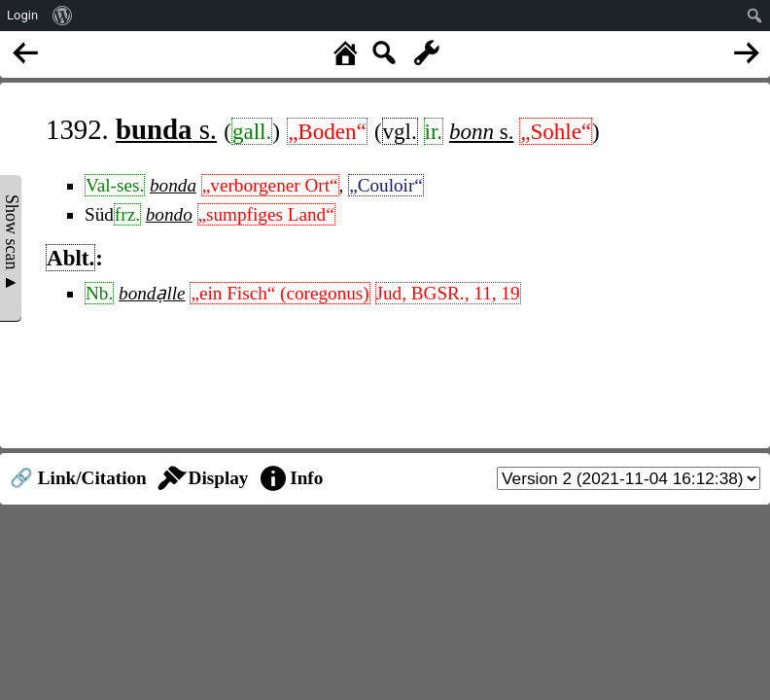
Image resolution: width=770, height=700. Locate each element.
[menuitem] (63, 16)
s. (166, 129)
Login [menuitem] (22, 15)
